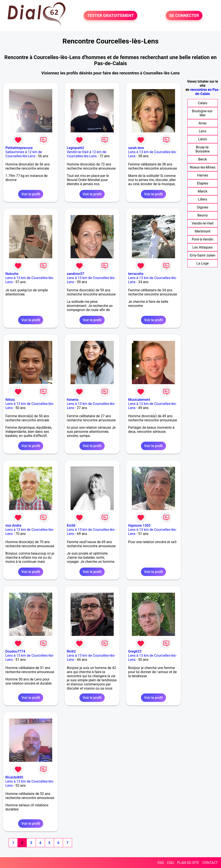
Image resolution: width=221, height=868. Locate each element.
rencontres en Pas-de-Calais (205, 92)
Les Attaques (203, 247)
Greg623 (135, 651)
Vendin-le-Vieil (202, 223)
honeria (73, 400)
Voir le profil (31, 194)
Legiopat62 (75, 148)
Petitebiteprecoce (19, 148)
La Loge (203, 263)
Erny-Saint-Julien (203, 255)
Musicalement (139, 400)
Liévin (203, 139)
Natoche (12, 274)
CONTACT (210, 863)
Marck (202, 191)
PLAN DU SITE (188, 863)
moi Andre (13, 525)
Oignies (203, 207)
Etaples (203, 183)
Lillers (202, 199)
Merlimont (203, 231)
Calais (203, 103)
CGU (170, 863)
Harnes (203, 175)
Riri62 (71, 651)
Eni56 (71, 525)
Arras (203, 123)
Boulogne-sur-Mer (203, 113)
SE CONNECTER (184, 15)
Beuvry (203, 215)
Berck (202, 159)
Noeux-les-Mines (203, 167)
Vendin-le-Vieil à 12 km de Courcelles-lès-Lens (86, 154)
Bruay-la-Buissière (203, 149)
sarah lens (136, 148)
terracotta (136, 274)
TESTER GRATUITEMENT (111, 15)
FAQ (161, 863)
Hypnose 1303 (139, 525)
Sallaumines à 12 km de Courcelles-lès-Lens (24, 154)
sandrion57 (75, 274)
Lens (202, 131)
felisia (10, 400)
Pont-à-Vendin (203, 239)
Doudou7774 (15, 651)
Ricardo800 (14, 777)
